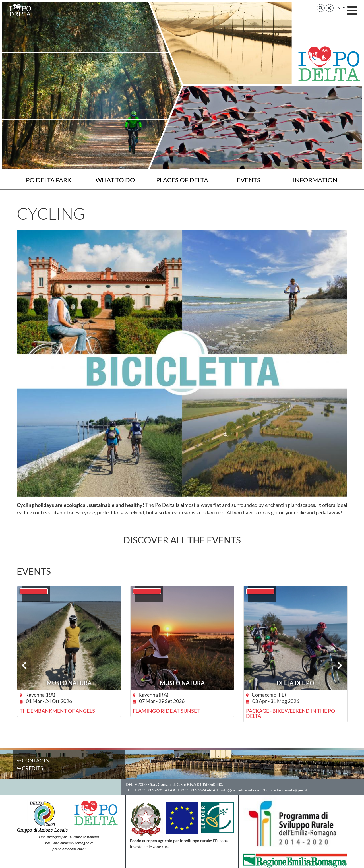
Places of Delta (182, 180)
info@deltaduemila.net (241, 790)
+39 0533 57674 (192, 790)
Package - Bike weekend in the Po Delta (290, 713)
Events (249, 180)
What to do (115, 180)
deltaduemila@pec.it (289, 790)
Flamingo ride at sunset (166, 711)
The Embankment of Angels (57, 711)
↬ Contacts (33, 760)
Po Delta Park (49, 180)
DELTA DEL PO (295, 683)
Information (315, 180)
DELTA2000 (136, 784)
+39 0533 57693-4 (151, 790)
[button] (321, 8)
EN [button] (338, 8)
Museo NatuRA (69, 683)
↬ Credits (30, 768)
